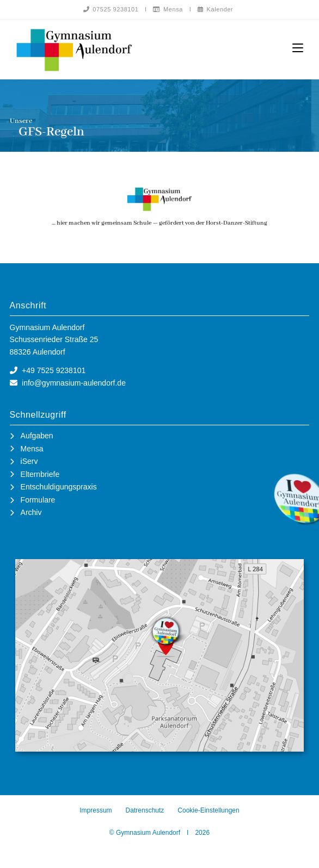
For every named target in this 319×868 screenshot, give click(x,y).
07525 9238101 (111, 9)
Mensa (168, 9)
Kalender (216, 9)
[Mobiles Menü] (298, 48)
